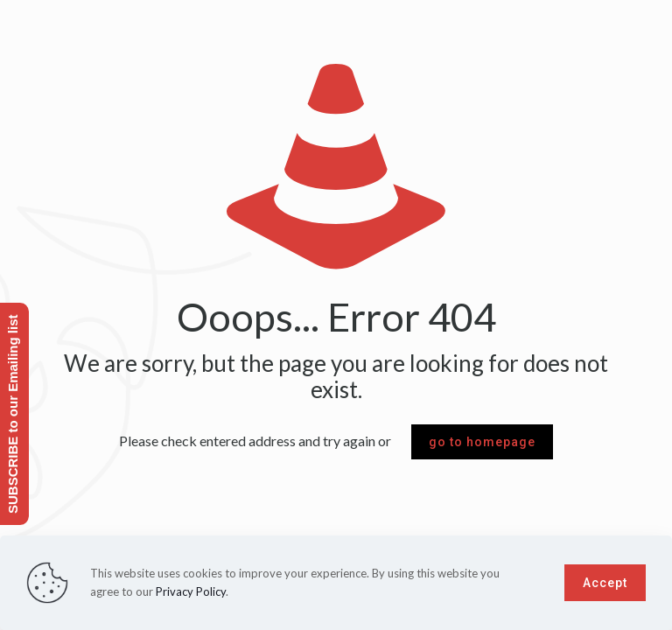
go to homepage (482, 442)
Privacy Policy (191, 591)
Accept (605, 583)
